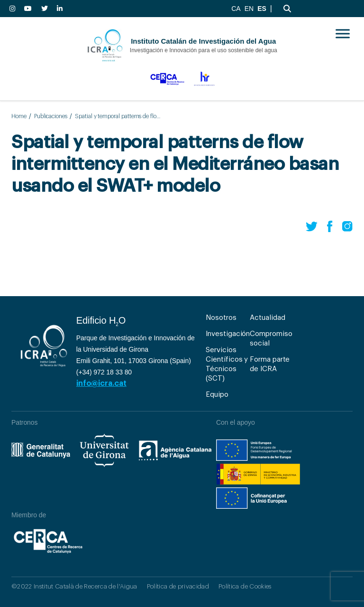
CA (236, 9)
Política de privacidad (178, 586)
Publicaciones (51, 116)
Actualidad (267, 318)
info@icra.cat (101, 383)
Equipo (217, 395)
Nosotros (221, 318)
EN (249, 9)
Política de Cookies (245, 586)
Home (19, 116)
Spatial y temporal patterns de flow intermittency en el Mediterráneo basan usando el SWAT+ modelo (119, 116)
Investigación (228, 334)
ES (262, 9)
